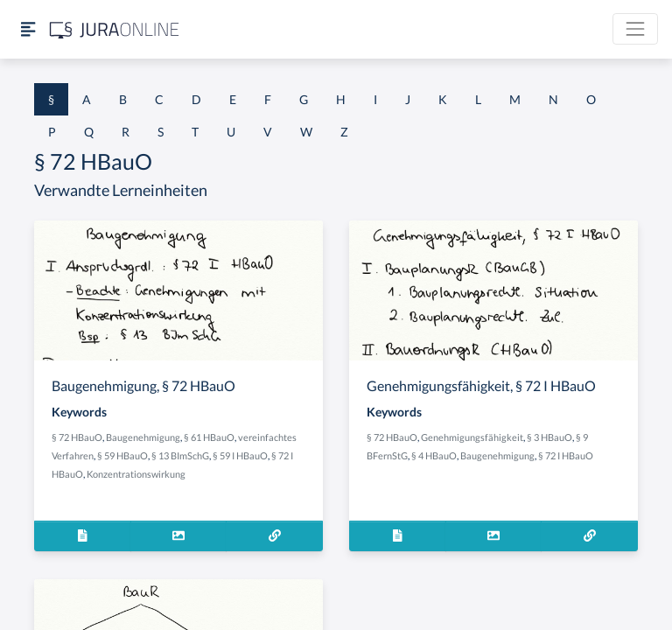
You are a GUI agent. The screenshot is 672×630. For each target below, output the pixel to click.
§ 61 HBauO (209, 437)
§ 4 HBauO (434, 455)
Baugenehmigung (143, 437)
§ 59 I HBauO (240, 455)
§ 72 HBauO (77, 437)
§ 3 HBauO (549, 437)
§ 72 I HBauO (566, 455)
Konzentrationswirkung (136, 474)
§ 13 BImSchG (180, 455)
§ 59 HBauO (122, 455)
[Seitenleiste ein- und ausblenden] (28, 29)
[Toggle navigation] (635, 29)
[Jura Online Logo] (115, 29)
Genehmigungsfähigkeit (472, 437)
